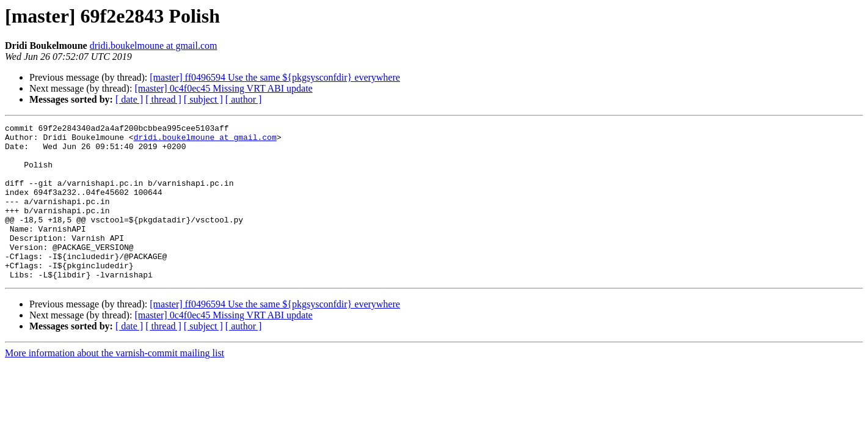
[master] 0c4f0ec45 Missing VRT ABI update (223, 88)
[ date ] (129, 99)
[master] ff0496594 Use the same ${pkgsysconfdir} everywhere (275, 77)
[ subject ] (203, 99)
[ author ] (244, 99)
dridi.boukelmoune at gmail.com (154, 46)
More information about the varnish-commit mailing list (115, 384)
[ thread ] (163, 99)
